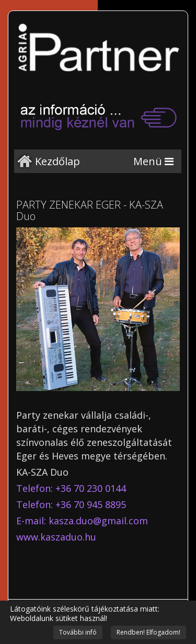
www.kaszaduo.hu (56, 537)
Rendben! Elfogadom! (148, 632)
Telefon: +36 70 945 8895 (71, 504)
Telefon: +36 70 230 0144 (71, 488)
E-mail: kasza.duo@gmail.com (82, 521)
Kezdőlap (57, 161)
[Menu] (153, 161)
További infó (78, 632)
